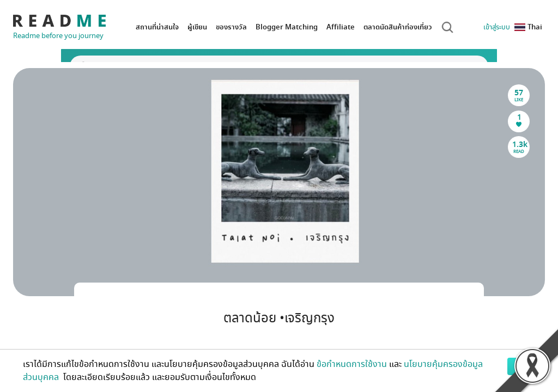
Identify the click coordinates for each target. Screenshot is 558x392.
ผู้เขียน (197, 27)
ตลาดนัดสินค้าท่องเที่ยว (398, 27)
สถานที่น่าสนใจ (157, 27)
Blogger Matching (287, 27)
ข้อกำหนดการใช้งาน (352, 364)
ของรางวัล (231, 27)
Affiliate (341, 27)
